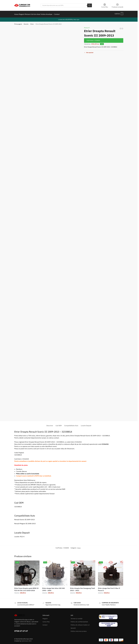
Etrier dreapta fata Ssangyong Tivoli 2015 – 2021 (82, 588)
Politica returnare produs (79, 630)
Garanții (73, 627)
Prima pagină (18, 23)
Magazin (45, 618)
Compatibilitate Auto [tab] (71, 425)
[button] (119, 14)
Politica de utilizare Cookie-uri (80, 624)
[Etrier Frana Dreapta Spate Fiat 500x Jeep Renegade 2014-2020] (122, 28)
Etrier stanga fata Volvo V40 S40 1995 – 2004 (53, 588)
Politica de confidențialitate (79, 621)
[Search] (90, 5)
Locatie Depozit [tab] (86, 425)
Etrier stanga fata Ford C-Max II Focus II (109, 588)
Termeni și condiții (77, 618)
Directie (26, 23)
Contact (45, 624)
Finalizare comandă (117, 6)
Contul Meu (105, 6)
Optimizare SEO (27, 640)
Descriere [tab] (50, 425)
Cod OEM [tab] (59, 425)
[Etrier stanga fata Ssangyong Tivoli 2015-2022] (120, 28)
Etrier (32, 23)
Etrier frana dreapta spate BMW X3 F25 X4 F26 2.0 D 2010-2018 (26, 588)
